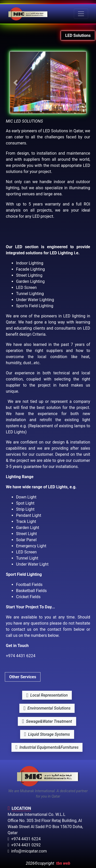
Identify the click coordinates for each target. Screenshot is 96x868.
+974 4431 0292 (24, 845)
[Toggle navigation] (81, 14)
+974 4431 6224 (24, 839)
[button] (15, 83)
